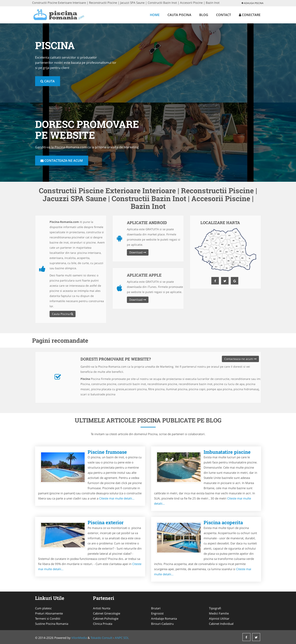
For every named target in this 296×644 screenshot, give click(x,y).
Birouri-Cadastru (162, 624)
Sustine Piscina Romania (52, 624)
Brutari (156, 608)
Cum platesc (43, 608)
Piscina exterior (106, 522)
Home (155, 15)
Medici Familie (219, 613)
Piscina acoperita (223, 522)
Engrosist (157, 613)
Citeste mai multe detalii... (117, 498)
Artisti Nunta (102, 608)
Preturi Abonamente (49, 613)
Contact (224, 15)
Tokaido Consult (101, 638)
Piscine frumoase (107, 452)
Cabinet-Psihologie (106, 618)
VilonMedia (79, 638)
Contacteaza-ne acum (62, 161)
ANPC (119, 638)
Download (138, 252)
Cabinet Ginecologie (107, 613)
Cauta (48, 81)
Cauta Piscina (179, 15)
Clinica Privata (103, 624)
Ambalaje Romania (164, 618)
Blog (204, 15)
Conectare (250, 15)
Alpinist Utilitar (219, 618)
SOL (126, 638)
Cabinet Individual (221, 624)
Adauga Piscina (252, 3)
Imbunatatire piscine (227, 452)
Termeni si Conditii (48, 618)
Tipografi (215, 608)
